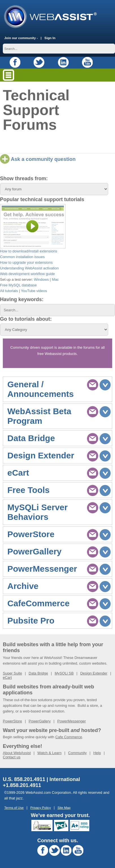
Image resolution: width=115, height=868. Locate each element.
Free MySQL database (18, 285)
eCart (7, 677)
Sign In (50, 38)
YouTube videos (34, 291)
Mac (55, 279)
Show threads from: (24, 178)
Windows (41, 279)
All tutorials (9, 291)
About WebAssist (17, 753)
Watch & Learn (49, 753)
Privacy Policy (41, 808)
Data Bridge (38, 673)
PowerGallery (40, 721)
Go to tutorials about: (26, 319)
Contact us (12, 757)
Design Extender (94, 673)
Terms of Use (14, 808)
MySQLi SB (64, 673)
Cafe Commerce (69, 737)
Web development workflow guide (27, 274)
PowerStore (12, 721)
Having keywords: (22, 299)
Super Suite (12, 673)
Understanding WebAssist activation (29, 268)
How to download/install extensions (29, 251)
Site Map (64, 808)
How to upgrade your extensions (26, 262)
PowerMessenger (72, 721)
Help (97, 753)
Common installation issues (22, 257)
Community (77, 753)
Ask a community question (38, 159)
